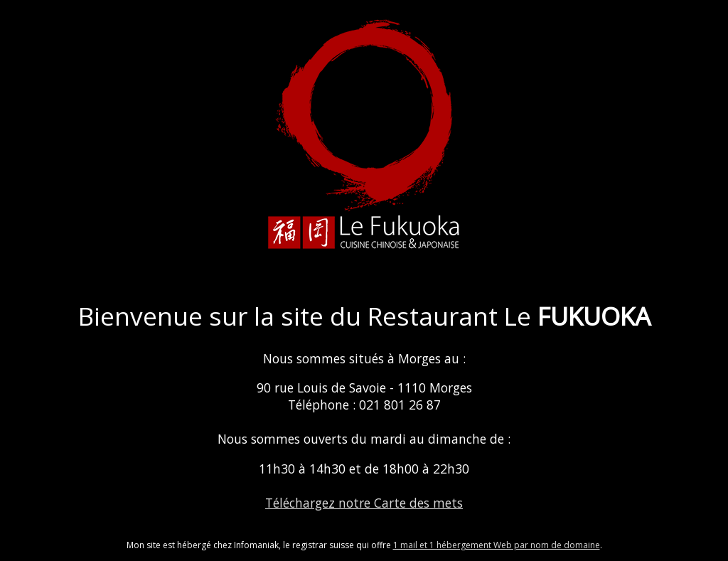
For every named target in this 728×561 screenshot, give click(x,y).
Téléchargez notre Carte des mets (364, 503)
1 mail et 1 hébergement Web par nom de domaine (497, 545)
